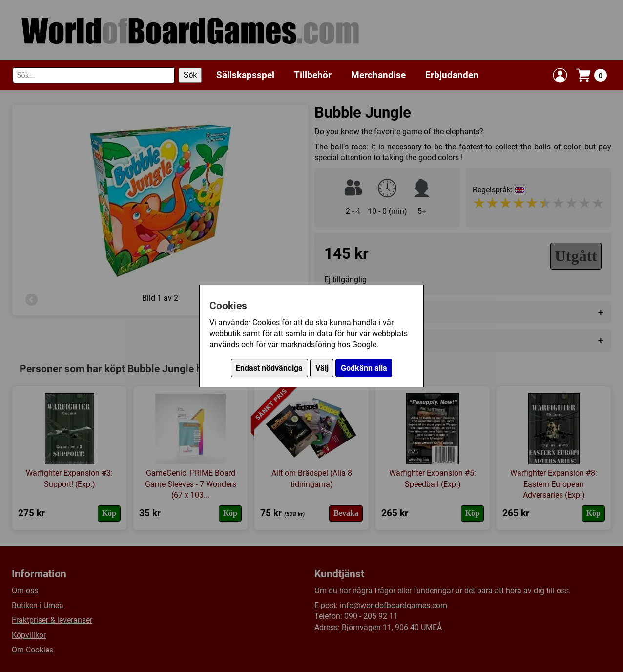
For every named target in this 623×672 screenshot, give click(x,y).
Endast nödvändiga (269, 368)
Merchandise (378, 75)
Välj (322, 368)
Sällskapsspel (245, 75)
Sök (190, 75)
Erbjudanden (452, 75)
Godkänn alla (364, 368)
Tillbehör (313, 75)
